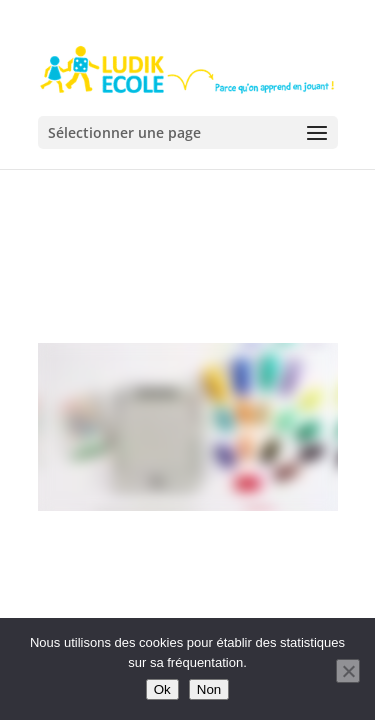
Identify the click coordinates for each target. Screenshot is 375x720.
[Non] (348, 671)
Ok (162, 689)
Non (209, 689)
